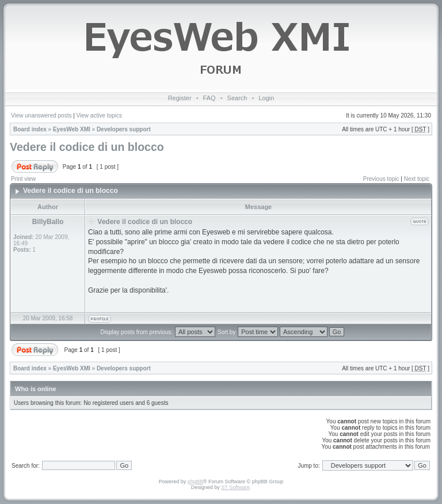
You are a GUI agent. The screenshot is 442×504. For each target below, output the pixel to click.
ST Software (235, 487)
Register (180, 98)
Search (237, 98)
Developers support (124, 129)
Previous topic (381, 179)
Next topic (417, 179)
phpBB (195, 482)
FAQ (209, 98)
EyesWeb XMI (72, 129)
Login (266, 98)
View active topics (99, 115)
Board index (30, 129)
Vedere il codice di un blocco (87, 147)
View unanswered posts (41, 115)
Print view (23, 179)
